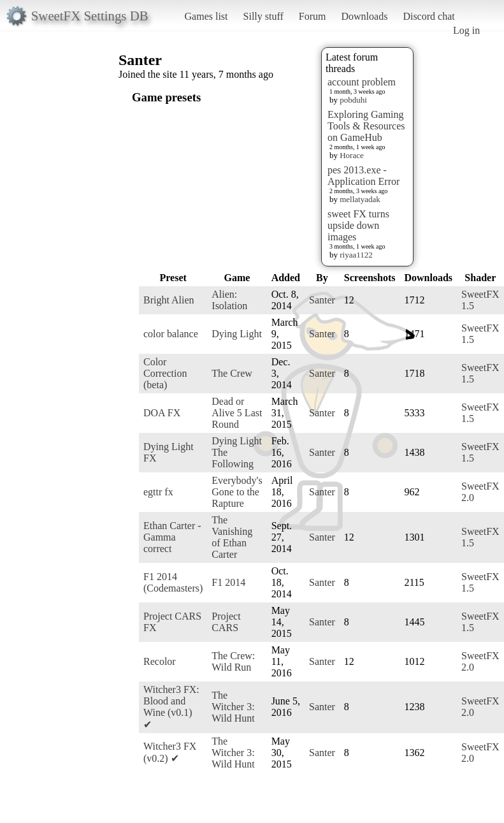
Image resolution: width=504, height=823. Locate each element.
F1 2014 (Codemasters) (173, 582)
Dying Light (237, 334)
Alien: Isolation (229, 300)
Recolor (160, 661)
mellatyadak (360, 199)
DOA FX (162, 413)
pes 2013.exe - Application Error (364, 176)
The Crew (232, 373)
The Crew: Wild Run (233, 661)
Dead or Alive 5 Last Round (237, 413)
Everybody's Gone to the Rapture (237, 492)
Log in (466, 30)
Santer (322, 300)
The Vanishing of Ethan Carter (232, 537)
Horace (352, 155)
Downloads (364, 16)
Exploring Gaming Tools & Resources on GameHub (366, 126)
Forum (313, 16)
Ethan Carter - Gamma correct (172, 537)
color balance (171, 334)
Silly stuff (263, 16)
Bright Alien (169, 300)
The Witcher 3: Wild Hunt (233, 707)
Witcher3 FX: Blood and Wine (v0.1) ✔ (171, 707)
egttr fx (158, 492)
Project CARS (226, 622)
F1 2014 (228, 582)
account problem (362, 82)
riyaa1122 (356, 255)
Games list (206, 16)
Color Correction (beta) (165, 373)
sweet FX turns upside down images (358, 225)
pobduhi (353, 100)
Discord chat (428, 16)
